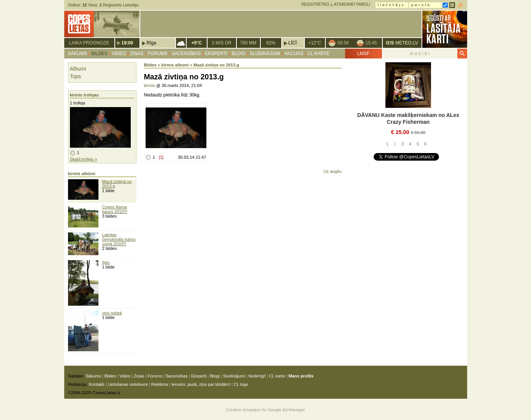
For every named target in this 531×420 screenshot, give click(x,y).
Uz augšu (332, 171)
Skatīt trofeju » (84, 159)
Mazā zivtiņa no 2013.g (216, 65)
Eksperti (216, 54)
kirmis (150, 85)
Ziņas (137, 54)
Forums (158, 54)
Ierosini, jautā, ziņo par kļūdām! (201, 384)
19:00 (128, 43)
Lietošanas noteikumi (128, 384)
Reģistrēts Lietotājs (119, 5)
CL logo (241, 384)
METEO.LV (402, 43)
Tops (76, 76)
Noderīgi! (257, 376)
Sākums (78, 54)
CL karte (319, 54)
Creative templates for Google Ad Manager (265, 410)
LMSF (363, 54)
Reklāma (160, 384)
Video (119, 54)
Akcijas (294, 54)
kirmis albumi (175, 65)
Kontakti (97, 384)
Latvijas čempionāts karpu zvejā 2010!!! (119, 239)
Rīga (151, 43)
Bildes (99, 54)
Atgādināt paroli (352, 4)
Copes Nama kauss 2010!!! (115, 209)
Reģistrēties (315, 4)
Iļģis (106, 262)
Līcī (293, 43)
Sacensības (186, 54)
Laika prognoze (89, 43)
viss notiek (112, 313)
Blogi (239, 54)
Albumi (78, 69)
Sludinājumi (265, 54)
